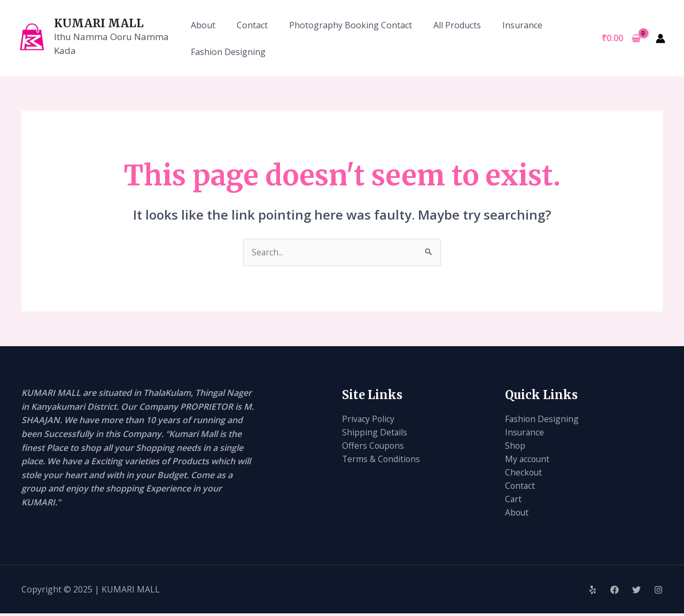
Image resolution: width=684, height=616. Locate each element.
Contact (252, 25)
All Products (457, 25)
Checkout (524, 474)
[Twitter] (636, 592)
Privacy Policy (369, 419)
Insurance (522, 25)
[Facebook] (615, 592)
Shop (515, 447)
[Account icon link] (660, 38)
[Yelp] (593, 592)
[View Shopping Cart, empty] (621, 38)
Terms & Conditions (382, 460)
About (203, 25)
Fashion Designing (228, 52)
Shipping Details (375, 433)
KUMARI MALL (99, 23)
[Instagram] (658, 592)
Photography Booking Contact (351, 25)
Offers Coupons (374, 447)
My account (528, 460)
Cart (514, 501)
